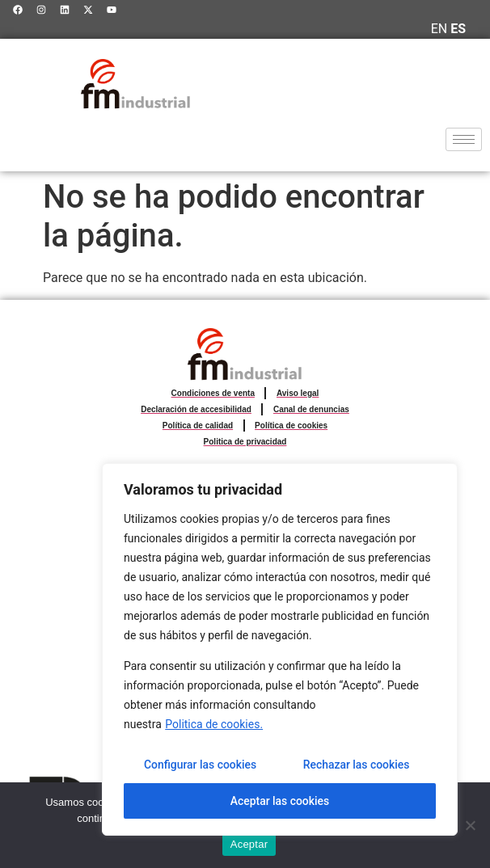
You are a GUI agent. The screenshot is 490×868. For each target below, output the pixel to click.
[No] (470, 825)
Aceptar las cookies (279, 801)
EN (439, 29)
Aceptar (249, 844)
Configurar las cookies (200, 765)
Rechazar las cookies (356, 765)
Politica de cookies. (214, 725)
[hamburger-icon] (464, 139)
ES (458, 29)
